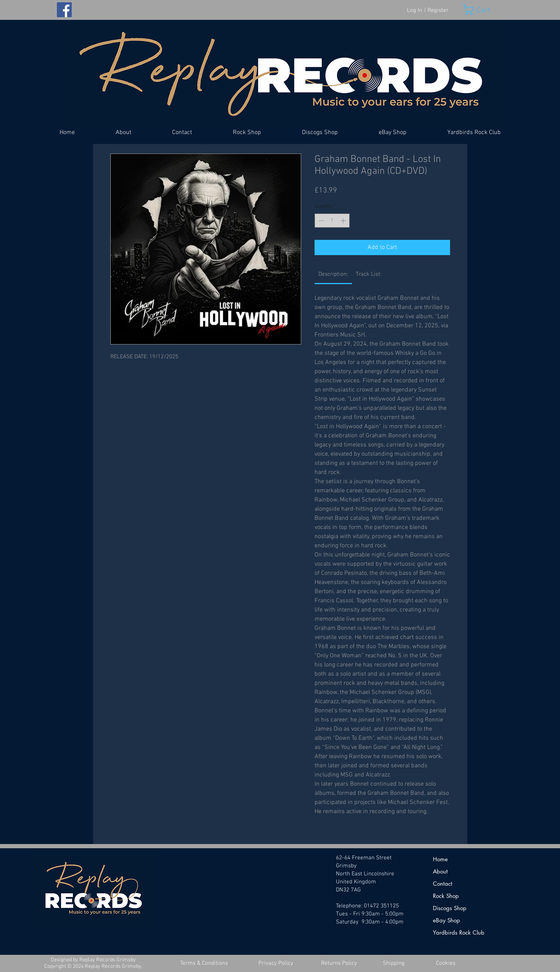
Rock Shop (446, 896)
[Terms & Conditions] (204, 963)
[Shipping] (394, 963)
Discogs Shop (450, 908)
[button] (483, 10)
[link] (333, 274)
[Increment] (344, 221)
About (440, 871)
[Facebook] (64, 10)
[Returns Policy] (339, 963)
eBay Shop (446, 920)
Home (440, 859)
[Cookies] (446, 963)
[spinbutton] (332, 221)
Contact (443, 884)
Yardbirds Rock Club (459, 932)
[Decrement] (320, 221)
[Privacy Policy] (276, 963)
